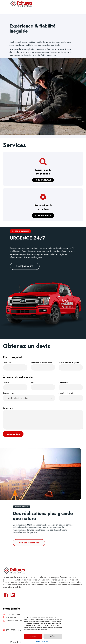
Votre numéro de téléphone (71, 366)
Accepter (33, 636)
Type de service (29, 397)
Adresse (15, 386)
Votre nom (15, 366)
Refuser (53, 636)
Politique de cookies (42, 641)
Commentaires (43, 418)
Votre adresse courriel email (43, 366)
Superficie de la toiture (71, 396)
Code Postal (71, 386)
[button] (29, 398)
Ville (43, 386)
